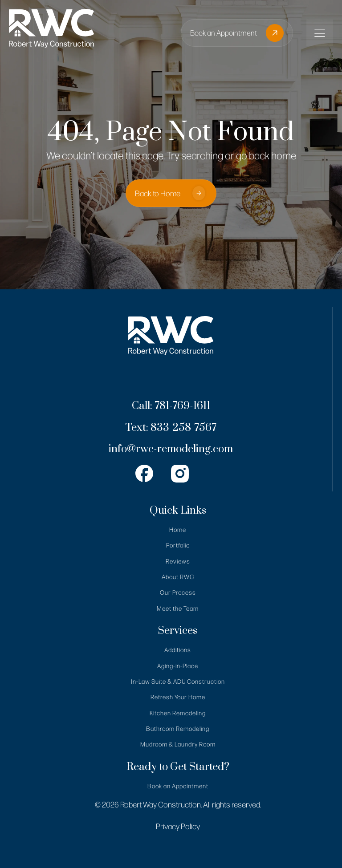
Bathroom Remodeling (178, 728)
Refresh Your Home (178, 697)
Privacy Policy (178, 826)
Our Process (178, 592)
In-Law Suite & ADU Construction (178, 681)
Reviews (178, 561)
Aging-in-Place (178, 666)
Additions (178, 650)
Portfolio (178, 545)
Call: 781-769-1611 (171, 406)
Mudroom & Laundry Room (178, 744)
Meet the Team (178, 608)
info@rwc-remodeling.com (171, 449)
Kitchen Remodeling (178, 713)
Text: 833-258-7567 (171, 428)
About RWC (178, 577)
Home (178, 529)
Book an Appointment (178, 786)
